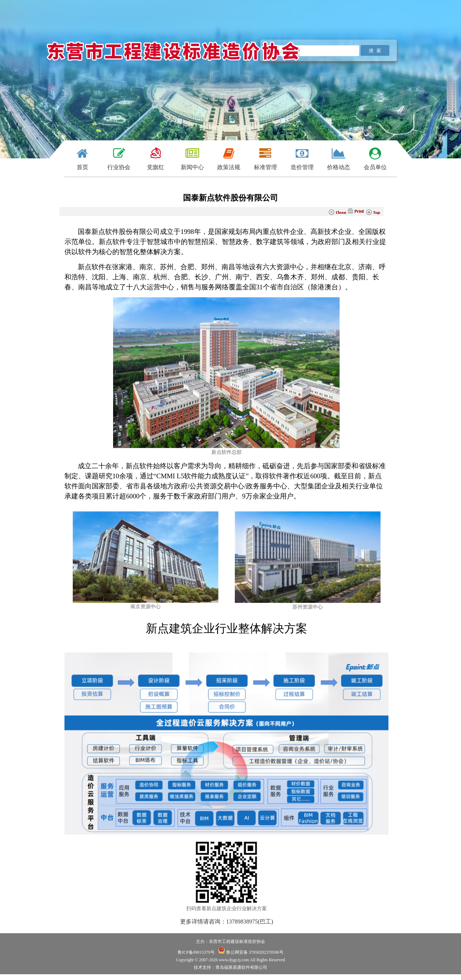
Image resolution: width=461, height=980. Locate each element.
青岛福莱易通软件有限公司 (241, 967)
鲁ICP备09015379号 (196, 952)
